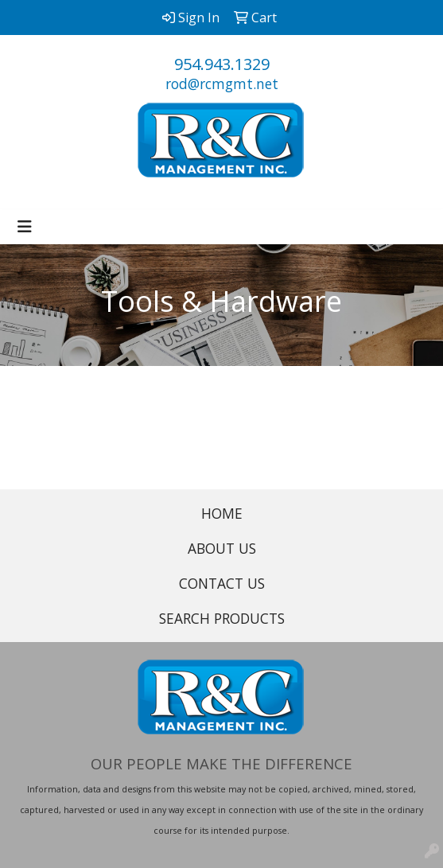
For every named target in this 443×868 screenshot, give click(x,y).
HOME (222, 513)
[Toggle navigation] (25, 227)
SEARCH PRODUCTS (222, 618)
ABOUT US (222, 548)
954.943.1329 (222, 64)
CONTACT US (222, 583)
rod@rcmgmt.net (222, 84)
